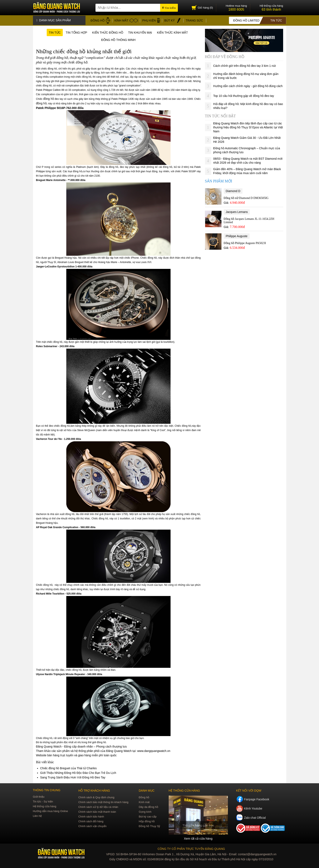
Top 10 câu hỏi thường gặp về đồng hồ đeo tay (244, 95)
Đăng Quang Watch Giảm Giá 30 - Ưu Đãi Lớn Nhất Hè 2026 (247, 139)
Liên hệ (37, 816)
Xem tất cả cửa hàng (198, 839)
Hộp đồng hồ (147, 822)
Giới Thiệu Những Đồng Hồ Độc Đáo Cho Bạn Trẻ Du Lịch (78, 773)
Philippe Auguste (237, 235)
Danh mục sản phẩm (54, 20)
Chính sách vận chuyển (92, 826)
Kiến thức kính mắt (178, 32)
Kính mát (144, 802)
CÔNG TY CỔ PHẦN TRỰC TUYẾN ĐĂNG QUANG (191, 849)
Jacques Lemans (237, 211)
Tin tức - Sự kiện (43, 802)
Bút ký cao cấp (148, 817)
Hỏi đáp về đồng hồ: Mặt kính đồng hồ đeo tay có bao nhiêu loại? (248, 105)
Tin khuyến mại (142, 32)
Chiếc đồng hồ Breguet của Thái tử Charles (68, 768)
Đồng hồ (144, 798)
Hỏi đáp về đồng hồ (225, 56)
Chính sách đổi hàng (91, 822)
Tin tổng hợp (72, 32)
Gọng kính (145, 812)
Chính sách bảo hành (91, 817)
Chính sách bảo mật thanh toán (97, 812)
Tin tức (48, 32)
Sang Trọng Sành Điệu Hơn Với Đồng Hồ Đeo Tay (73, 778)
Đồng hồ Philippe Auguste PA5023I (245, 242)
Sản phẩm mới (219, 180)
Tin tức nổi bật (220, 115)
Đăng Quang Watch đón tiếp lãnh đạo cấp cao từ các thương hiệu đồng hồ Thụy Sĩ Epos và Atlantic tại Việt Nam (248, 126)
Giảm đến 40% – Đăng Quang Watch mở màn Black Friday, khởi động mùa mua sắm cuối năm (247, 170)
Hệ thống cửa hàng (45, 807)
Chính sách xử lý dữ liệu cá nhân (98, 807)
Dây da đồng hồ (148, 807)
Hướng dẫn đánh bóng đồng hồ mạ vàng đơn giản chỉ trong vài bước (246, 75)
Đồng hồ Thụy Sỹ (149, 826)
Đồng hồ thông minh (118, 40)
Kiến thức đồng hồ (107, 32)
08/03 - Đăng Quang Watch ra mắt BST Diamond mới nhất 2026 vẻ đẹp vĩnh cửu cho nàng (248, 160)
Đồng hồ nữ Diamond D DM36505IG (246, 197)
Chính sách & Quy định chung (96, 798)
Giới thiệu (39, 797)
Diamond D (233, 190)
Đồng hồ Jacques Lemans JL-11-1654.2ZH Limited (249, 220)
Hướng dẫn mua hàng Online (51, 811)
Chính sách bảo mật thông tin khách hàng (103, 802)
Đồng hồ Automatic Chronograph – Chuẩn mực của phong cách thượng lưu (247, 149)
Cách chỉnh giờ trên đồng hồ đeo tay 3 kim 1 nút (245, 65)
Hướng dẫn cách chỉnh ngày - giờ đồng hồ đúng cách (248, 85)
